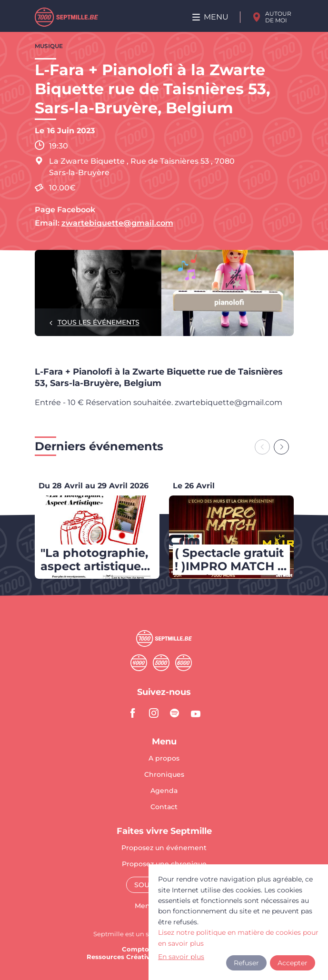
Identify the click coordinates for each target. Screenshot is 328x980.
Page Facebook (65, 210)
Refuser (246, 963)
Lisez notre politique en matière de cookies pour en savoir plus (238, 938)
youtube (196, 713)
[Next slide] (281, 447)
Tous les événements (99, 322)
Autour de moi (278, 17)
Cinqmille (161, 663)
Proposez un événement (164, 848)
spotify (175, 713)
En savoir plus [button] (181, 957)
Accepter (293, 963)
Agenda (164, 791)
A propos (164, 759)
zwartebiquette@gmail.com (117, 223)
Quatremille (139, 663)
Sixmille (184, 663)
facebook (133, 713)
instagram (154, 713)
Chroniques (164, 775)
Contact (164, 807)
